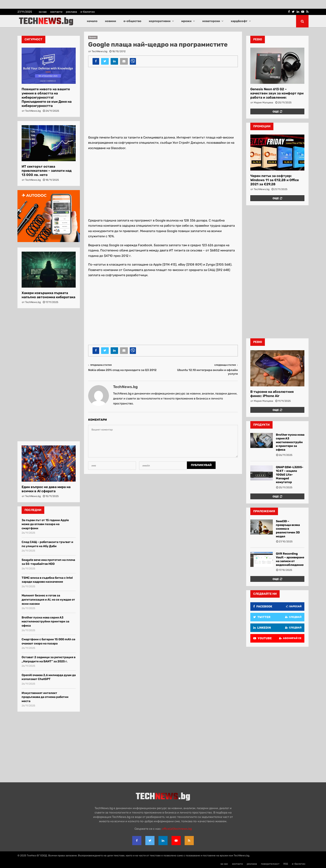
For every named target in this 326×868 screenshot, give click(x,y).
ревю (258, 39)
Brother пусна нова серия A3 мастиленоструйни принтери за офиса (45, 622)
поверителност (270, 864)
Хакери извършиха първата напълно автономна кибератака (48, 295)
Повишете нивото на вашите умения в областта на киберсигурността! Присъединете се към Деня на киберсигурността (47, 97)
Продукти (261, 425)
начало (92, 21)
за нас (43, 12)
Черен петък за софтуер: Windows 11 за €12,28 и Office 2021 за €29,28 (275, 180)
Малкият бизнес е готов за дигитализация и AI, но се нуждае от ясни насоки (48, 600)
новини (111, 21)
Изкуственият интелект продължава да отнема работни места (45, 697)
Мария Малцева (264, 103)
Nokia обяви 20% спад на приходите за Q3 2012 (122, 370)
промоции (262, 126)
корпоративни (160, 21)
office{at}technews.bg (177, 829)
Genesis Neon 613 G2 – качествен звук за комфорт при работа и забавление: (277, 93)
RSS (286, 864)
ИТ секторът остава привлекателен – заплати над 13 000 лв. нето (47, 171)
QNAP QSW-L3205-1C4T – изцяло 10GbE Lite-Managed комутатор (290, 475)
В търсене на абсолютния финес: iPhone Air (272, 394)
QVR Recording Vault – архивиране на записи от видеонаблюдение (290, 559)
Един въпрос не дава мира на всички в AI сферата (46, 489)
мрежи (186, 21)
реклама (71, 12)
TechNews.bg (99, 51)
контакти (56, 12)
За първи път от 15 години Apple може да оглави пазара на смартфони (45, 524)
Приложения (264, 511)
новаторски (211, 21)
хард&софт (239, 21)
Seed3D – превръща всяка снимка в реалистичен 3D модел (288, 529)
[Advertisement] (163, 100)
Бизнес (93, 37)
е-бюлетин (88, 12)
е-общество (132, 21)
